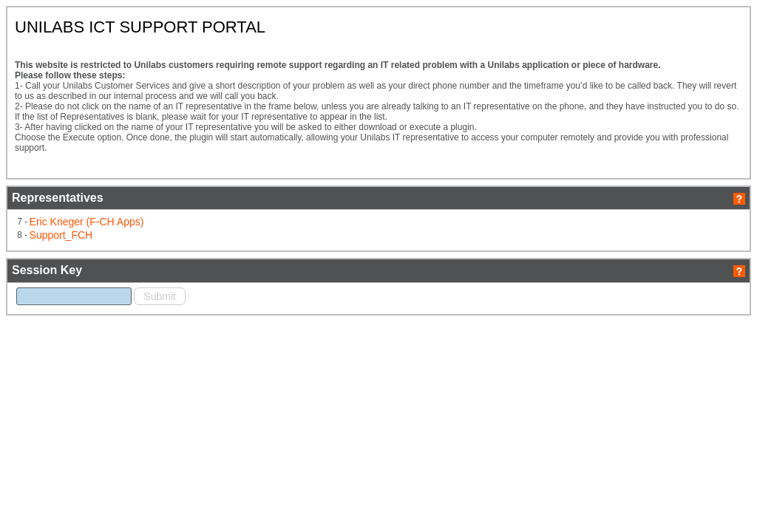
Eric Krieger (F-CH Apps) (201, 278)
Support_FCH (179, 290)
